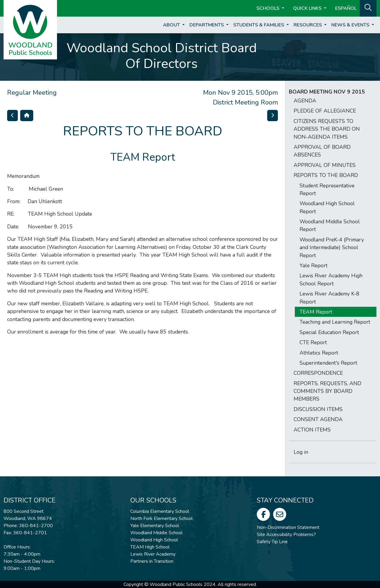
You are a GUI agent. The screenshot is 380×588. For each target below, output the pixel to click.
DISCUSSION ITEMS (318, 409)
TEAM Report (316, 312)
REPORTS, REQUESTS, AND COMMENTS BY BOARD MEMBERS (327, 391)
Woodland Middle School (156, 533)
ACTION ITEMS (312, 430)
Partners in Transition (152, 561)
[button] (368, 8)
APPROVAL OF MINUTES (325, 165)
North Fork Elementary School (161, 519)
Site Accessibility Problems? (286, 535)
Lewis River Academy (153, 554)
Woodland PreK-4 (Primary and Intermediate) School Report (332, 248)
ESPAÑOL (346, 8)
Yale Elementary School (155, 526)
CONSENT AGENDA (318, 419)
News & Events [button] (351, 25)
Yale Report (313, 265)
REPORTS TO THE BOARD (326, 175)
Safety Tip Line (272, 542)
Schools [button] (269, 8)
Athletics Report (319, 353)
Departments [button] (207, 25)
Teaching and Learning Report (335, 322)
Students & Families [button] (259, 25)
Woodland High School (154, 540)
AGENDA (305, 101)
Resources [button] (308, 25)
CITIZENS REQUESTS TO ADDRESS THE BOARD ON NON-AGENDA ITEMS (327, 129)
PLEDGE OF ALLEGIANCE (325, 111)
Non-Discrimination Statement (288, 527)
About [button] (172, 25)
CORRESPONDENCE (318, 373)
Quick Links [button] (308, 8)
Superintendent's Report (328, 363)
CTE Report (313, 342)
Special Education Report (329, 332)
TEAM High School (150, 547)
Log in (301, 452)
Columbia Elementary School (160, 511)
